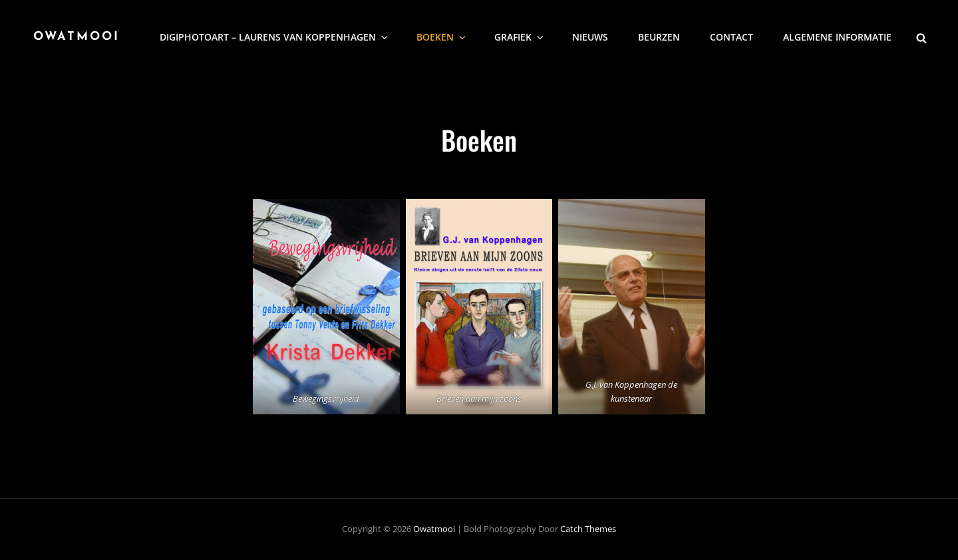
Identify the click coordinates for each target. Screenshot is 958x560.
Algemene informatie (837, 37)
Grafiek (520, 37)
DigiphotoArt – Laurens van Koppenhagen (275, 37)
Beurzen (659, 37)
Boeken (442, 37)
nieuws (590, 37)
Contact (731, 37)
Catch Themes (588, 529)
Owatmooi (77, 37)
